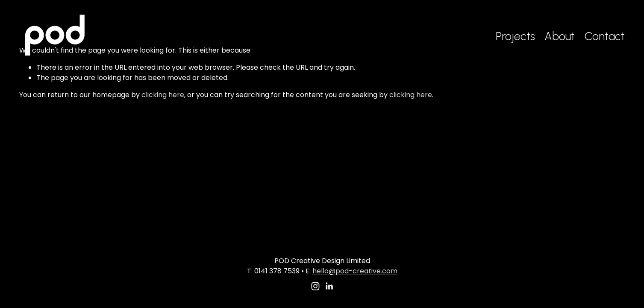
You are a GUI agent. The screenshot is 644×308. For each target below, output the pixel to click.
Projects (515, 36)
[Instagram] (315, 286)
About (560, 36)
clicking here (163, 95)
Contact (605, 36)
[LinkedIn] (329, 286)
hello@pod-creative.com (355, 271)
